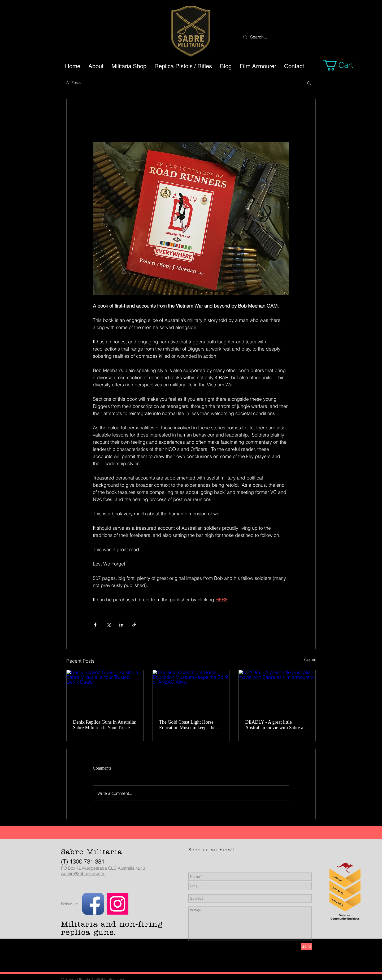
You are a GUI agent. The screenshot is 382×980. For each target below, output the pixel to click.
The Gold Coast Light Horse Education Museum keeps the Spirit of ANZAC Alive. (187, 725)
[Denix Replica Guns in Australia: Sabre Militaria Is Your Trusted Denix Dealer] (105, 692)
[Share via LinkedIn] (121, 625)
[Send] (306, 946)
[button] (344, 65)
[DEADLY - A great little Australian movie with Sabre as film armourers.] (277, 692)
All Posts (73, 83)
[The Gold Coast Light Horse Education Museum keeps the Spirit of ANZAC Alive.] (191, 692)
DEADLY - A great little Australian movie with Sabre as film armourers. (275, 725)
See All (310, 660)
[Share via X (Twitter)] (108, 625)
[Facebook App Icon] (93, 904)
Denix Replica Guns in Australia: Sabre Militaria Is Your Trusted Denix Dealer (105, 725)
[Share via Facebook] (95, 625)
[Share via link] (134, 625)
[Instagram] (118, 904)
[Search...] (280, 37)
